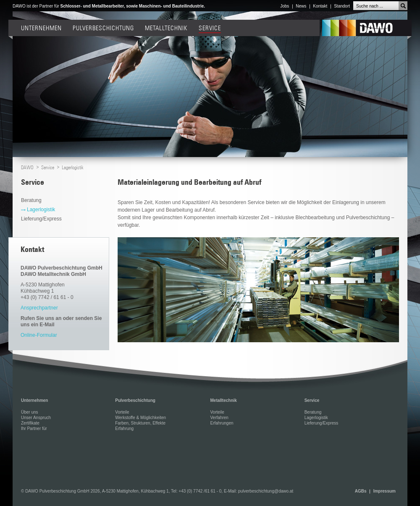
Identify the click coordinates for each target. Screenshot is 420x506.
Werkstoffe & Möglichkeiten (140, 418)
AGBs (361, 491)
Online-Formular (39, 335)
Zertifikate (30, 423)
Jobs (285, 6)
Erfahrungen (222, 423)
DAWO (367, 29)
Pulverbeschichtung (103, 28)
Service (210, 28)
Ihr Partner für (34, 429)
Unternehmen (41, 28)
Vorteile (122, 412)
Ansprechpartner (39, 308)
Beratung (32, 200)
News (301, 6)
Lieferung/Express (42, 219)
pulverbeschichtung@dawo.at (266, 491)
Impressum (385, 491)
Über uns (30, 412)
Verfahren (219, 418)
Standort (342, 6)
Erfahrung (124, 429)
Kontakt (320, 6)
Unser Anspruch (36, 418)
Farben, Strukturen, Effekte (140, 423)
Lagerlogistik (73, 167)
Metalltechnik (166, 28)
